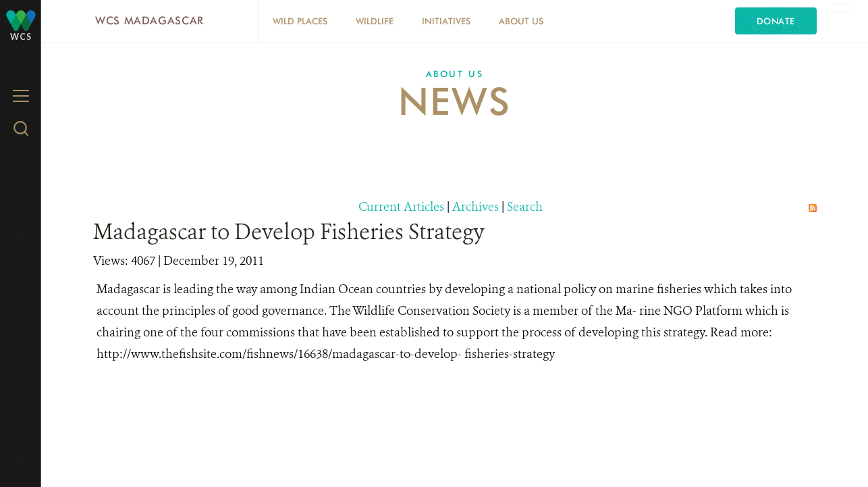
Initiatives (446, 21)
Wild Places (300, 21)
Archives (476, 207)
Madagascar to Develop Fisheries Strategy (289, 232)
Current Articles (401, 207)
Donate (776, 21)
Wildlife (375, 21)
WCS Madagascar (150, 21)
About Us (521, 21)
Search (525, 207)
